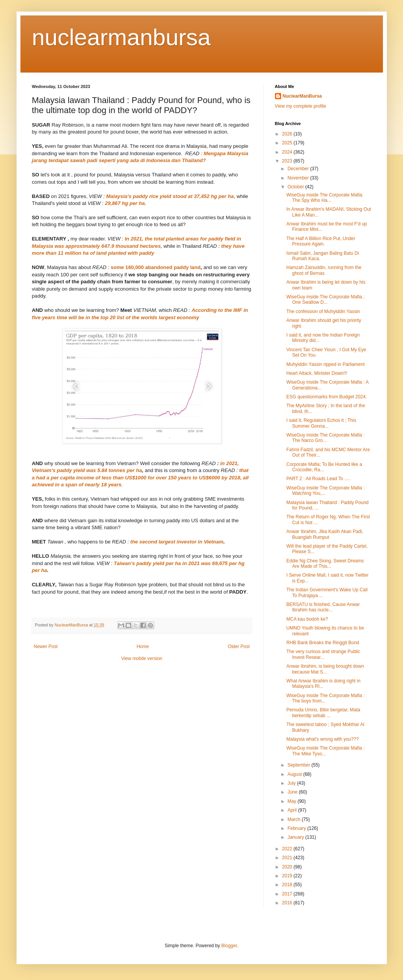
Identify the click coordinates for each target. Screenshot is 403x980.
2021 (288, 858)
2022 (288, 849)
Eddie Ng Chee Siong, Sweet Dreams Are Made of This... (325, 564)
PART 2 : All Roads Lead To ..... (318, 479)
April (293, 810)
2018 (288, 885)
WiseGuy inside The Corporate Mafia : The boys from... (325, 698)
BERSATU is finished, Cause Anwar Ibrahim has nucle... (323, 607)
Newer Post (46, 647)
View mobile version (142, 658)
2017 (288, 894)
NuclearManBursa (302, 96)
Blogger (229, 946)
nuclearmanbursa (121, 37)
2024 (288, 152)
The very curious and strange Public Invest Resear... (323, 654)
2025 (288, 143)
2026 (288, 134)
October (296, 187)
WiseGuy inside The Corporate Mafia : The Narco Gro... (325, 438)
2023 (288, 161)
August (295, 774)
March (294, 819)
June (293, 792)
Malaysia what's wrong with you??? (322, 739)
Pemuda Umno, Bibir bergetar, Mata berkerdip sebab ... (323, 713)
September (299, 765)
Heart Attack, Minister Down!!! (317, 373)
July (292, 783)
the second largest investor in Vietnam (177, 542)
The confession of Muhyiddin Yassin (323, 311)
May (292, 801)
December (299, 169)
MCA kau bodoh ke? (307, 619)
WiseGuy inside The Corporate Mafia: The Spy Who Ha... (325, 198)
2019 (288, 876)
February (297, 828)
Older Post (239, 647)
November (299, 178)
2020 (288, 867)
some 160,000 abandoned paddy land (156, 267)
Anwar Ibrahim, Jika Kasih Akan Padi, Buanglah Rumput (325, 534)
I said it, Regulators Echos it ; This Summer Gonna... (321, 423)
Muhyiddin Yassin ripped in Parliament (325, 364)
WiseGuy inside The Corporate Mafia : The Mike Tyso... (325, 751)
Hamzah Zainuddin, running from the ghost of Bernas (324, 270)
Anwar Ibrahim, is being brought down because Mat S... (325, 669)
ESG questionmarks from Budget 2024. (326, 397)
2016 (288, 903)
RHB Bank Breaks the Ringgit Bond (323, 643)
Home (143, 647)
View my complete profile (301, 106)
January (296, 837)
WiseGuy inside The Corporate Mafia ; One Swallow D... (325, 300)
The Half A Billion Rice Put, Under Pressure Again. (321, 241)
